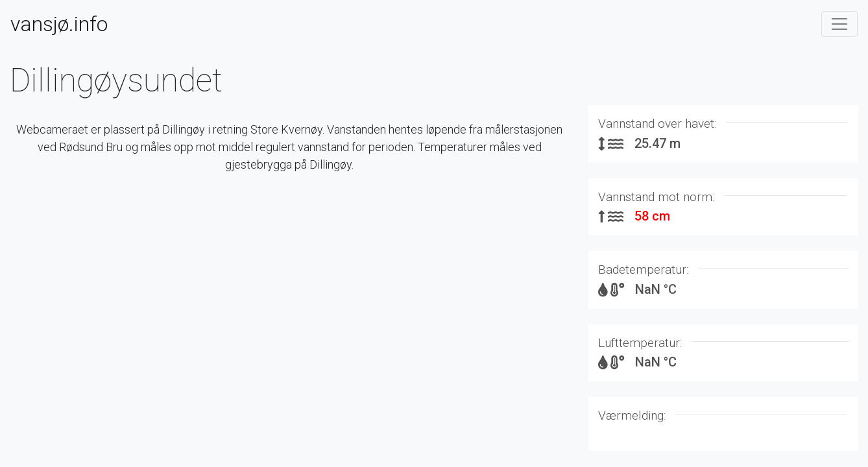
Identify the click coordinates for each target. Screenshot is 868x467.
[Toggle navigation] (839, 24)
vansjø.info (59, 24)
